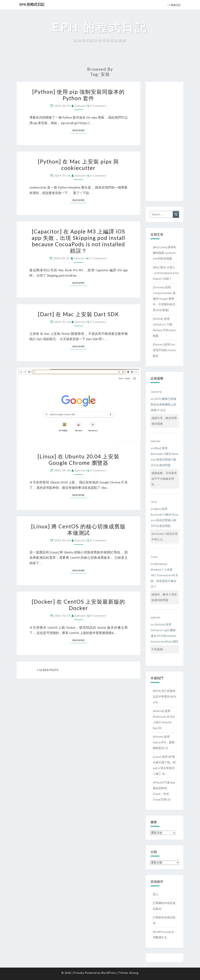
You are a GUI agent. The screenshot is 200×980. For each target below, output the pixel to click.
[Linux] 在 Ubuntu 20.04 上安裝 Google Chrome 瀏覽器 (79, 459)
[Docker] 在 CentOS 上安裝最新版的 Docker (78, 605)
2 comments (98, 258)
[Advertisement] (165, 141)
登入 (156, 894)
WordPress (109, 973)
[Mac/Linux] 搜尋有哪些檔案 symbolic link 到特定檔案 (164, 253)
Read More (80, 130)
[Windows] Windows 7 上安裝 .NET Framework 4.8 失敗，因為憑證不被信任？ (164, 575)
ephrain (80, 106)
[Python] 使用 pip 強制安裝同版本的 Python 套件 (79, 95)
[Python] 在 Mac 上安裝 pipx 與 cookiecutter (78, 165)
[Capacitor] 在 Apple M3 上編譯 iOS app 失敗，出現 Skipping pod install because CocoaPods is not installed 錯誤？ (78, 241)
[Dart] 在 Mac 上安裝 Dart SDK (78, 314)
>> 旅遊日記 (174, 5)
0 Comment (98, 106)
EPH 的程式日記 (32, 4)
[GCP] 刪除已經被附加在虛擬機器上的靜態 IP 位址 (163, 404)
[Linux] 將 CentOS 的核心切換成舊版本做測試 (78, 529)
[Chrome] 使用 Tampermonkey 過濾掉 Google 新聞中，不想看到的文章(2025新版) (164, 299)
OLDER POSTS (48, 670)
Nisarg (134, 973)
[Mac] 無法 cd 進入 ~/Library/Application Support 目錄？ (166, 273)
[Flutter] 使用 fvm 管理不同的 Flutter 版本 (165, 350)
